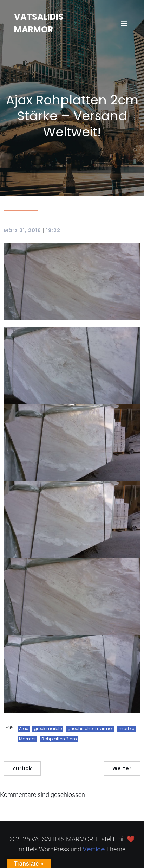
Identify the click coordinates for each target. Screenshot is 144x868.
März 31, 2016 (22, 230)
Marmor (27, 739)
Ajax (24, 729)
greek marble (48, 729)
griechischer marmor (90, 729)
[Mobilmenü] (124, 23)
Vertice (94, 849)
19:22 (53, 230)
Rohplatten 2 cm (59, 739)
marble (126, 729)
